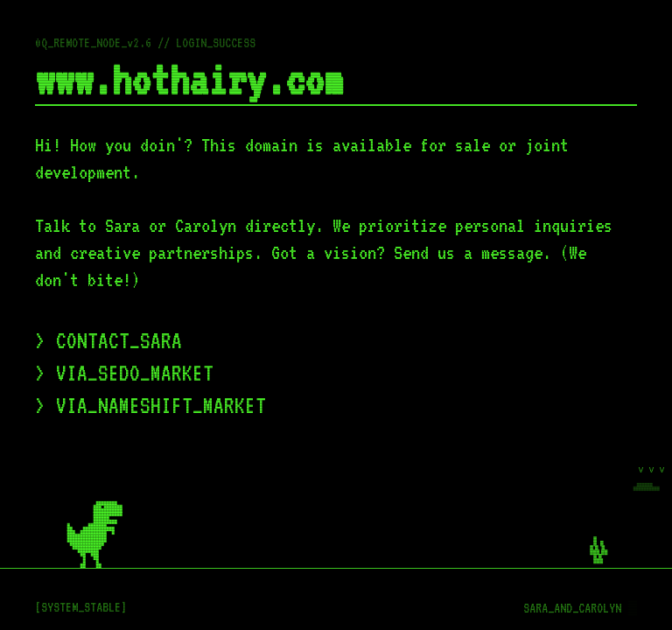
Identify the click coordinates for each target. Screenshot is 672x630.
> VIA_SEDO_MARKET (124, 373)
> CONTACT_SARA (108, 341)
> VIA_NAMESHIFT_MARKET (150, 406)
